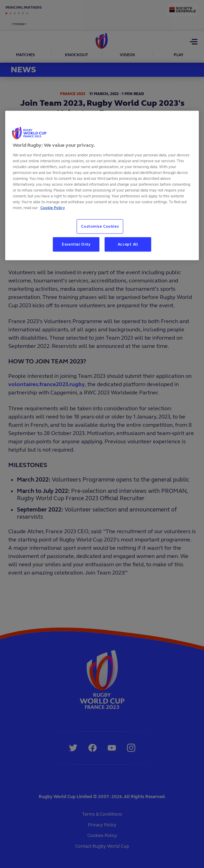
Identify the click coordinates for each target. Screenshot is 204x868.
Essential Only (76, 244)
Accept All (128, 244)
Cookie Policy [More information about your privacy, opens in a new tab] (53, 208)
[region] (102, 186)
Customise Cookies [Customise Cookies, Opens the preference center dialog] (100, 226)
